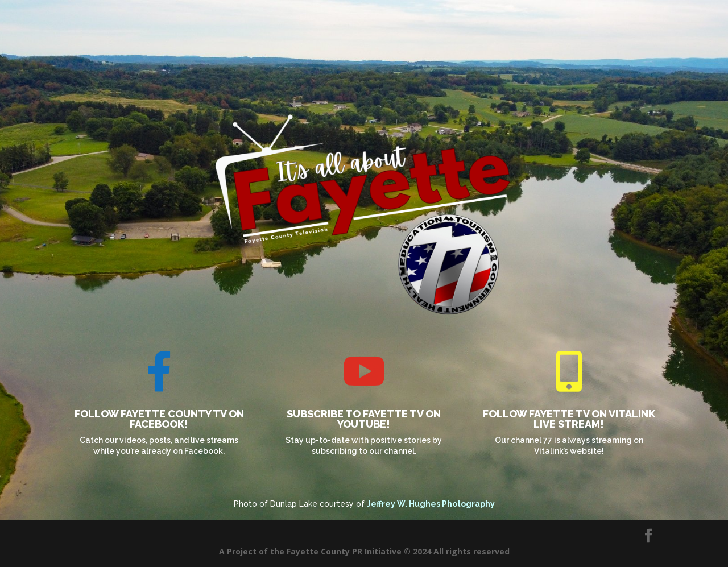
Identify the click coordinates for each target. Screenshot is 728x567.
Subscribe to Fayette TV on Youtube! (364, 419)
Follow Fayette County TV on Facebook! (159, 419)
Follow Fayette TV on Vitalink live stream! (569, 419)
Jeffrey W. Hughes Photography (431, 504)
